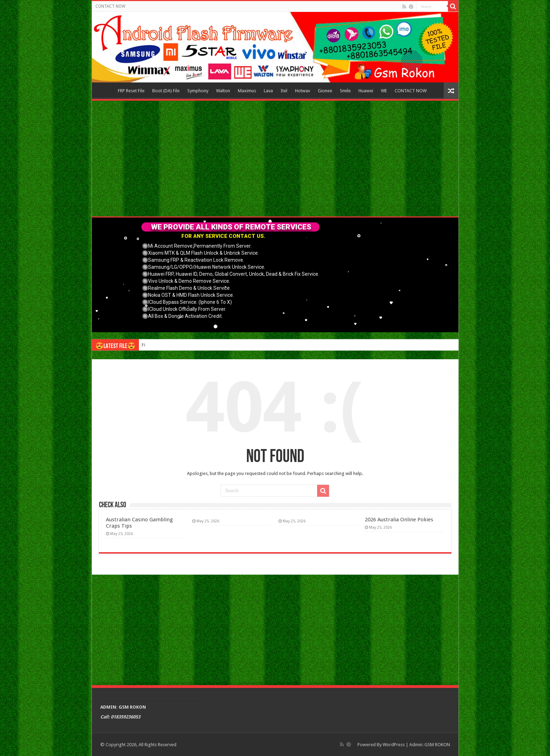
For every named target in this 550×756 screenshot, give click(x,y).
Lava (268, 91)
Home (105, 90)
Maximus (247, 91)
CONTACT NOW (110, 6)
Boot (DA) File (166, 91)
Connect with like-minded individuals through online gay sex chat (202, 345)
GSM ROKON (437, 745)
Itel (284, 91)
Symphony (198, 91)
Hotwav (303, 91)
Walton (223, 91)
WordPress (394, 745)
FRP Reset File (131, 91)
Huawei (366, 91)
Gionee (325, 91)
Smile (345, 91)
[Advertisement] (275, 159)
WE (384, 91)
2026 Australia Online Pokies (399, 520)
